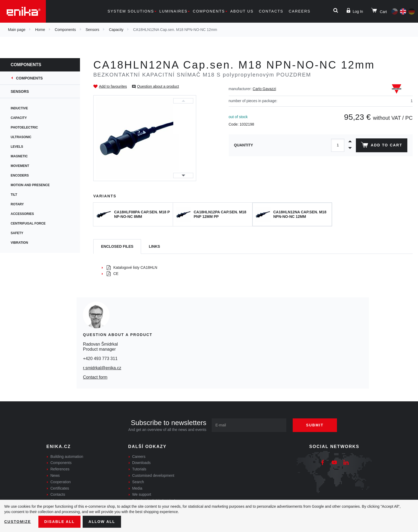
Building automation (67, 457)
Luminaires (174, 11)
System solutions (131, 11)
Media (137, 488)
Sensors (92, 30)
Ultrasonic (21, 137)
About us (242, 11)
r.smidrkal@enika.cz (102, 368)
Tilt (14, 195)
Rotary (17, 204)
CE (112, 274)
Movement (20, 166)
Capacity (116, 30)
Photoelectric (24, 127)
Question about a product (158, 86)
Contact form (95, 377)
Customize (18, 522)
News (55, 475)
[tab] (117, 247)
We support (142, 494)
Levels (17, 147)
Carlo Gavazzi (264, 89)
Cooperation (61, 482)
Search (138, 482)
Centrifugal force (28, 223)
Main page (17, 30)
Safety (17, 233)
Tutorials (139, 469)
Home (40, 30)
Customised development (153, 475)
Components (209, 11)
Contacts (271, 11)
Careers (300, 11)
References (60, 469)
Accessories (22, 214)
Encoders (20, 175)
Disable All (59, 522)
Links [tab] (154, 246)
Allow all (102, 522)
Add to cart (382, 146)
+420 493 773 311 (100, 359)
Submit (315, 425)
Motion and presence (30, 185)
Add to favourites (113, 86)
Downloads (141, 463)
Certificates (60, 488)
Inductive (19, 108)
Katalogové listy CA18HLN (132, 267)
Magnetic (19, 156)
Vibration (19, 243)
